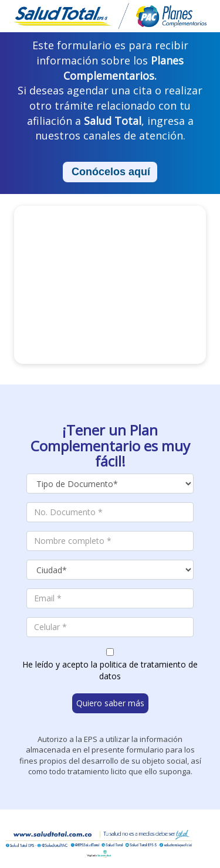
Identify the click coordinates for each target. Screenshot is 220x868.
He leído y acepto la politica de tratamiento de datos (110, 670)
